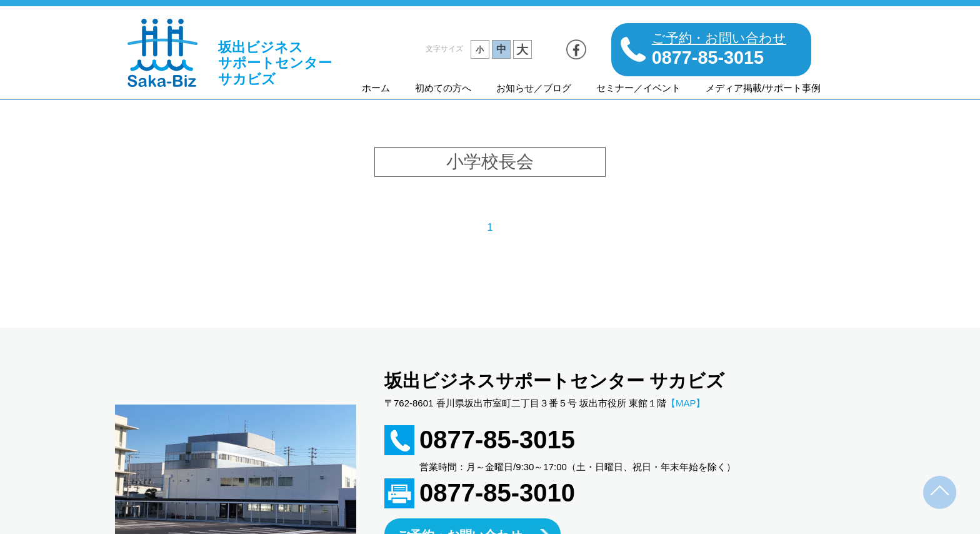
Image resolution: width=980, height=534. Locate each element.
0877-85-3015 (497, 440)
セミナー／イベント (638, 88)
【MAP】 (686, 403)
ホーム (376, 88)
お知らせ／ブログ (534, 88)
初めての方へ (443, 88)
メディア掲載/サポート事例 (763, 88)
